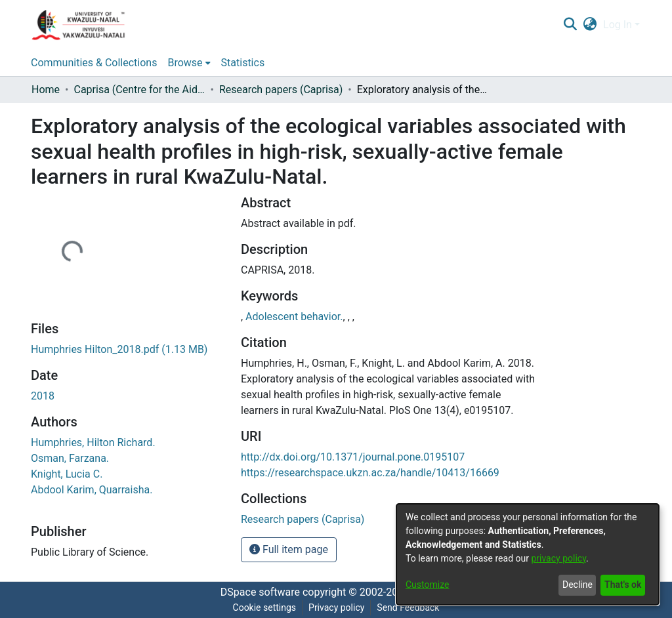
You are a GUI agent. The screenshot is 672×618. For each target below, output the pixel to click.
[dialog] (528, 554)
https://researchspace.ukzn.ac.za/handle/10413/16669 (370, 473)
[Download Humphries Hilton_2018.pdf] (119, 349)
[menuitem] (590, 25)
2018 (43, 396)
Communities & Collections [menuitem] (94, 63)
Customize (427, 585)
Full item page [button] (289, 549)
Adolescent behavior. (294, 317)
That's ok (623, 585)
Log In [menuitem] (618, 25)
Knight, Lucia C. (67, 474)
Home (46, 90)
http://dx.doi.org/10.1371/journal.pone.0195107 (353, 457)
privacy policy (558, 558)
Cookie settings (265, 608)
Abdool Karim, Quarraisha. (92, 490)
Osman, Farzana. (70, 458)
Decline (577, 585)
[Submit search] (570, 25)
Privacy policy (336, 608)
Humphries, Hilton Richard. (93, 443)
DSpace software (260, 592)
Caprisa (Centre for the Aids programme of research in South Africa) (139, 90)
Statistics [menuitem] (243, 63)
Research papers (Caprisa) (281, 90)
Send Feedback (408, 608)
